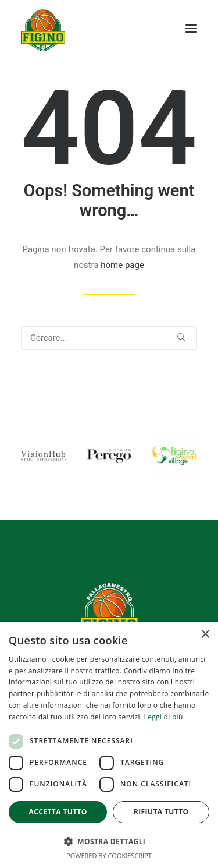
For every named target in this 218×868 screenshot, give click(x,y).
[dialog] (109, 745)
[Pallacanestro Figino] (43, 29)
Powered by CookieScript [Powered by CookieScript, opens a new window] (109, 855)
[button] (191, 29)
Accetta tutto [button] (58, 812)
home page (122, 265)
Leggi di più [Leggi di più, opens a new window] (164, 717)
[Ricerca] (109, 338)
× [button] (205, 635)
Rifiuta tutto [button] (161, 812)
